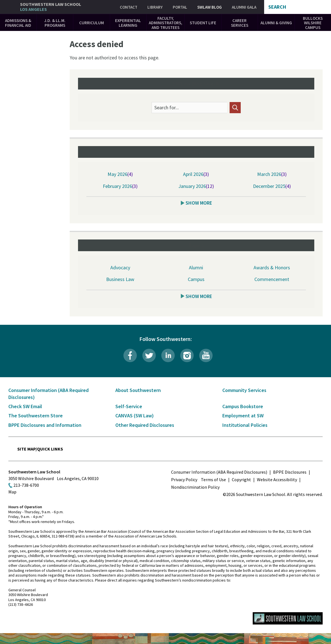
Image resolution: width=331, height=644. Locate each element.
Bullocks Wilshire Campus (313, 23)
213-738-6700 (26, 485)
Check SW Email (25, 406)
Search (277, 7)
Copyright (241, 480)
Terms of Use (213, 480)
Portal (180, 7)
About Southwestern (138, 390)
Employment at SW (243, 416)
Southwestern (51, 7)
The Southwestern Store (36, 416)
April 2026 (193, 174)
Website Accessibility (277, 480)
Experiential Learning (128, 23)
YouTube (206, 355)
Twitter (149, 355)
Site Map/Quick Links (40, 449)
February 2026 (117, 186)
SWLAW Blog (210, 7)
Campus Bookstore (243, 406)
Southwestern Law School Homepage (288, 618)
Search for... (167, 108)
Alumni (196, 267)
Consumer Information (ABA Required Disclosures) (219, 472)
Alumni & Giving (276, 23)
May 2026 (117, 174)
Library (155, 7)
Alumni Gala (244, 7)
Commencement (272, 279)
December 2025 (269, 186)
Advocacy (120, 267)
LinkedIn (168, 355)
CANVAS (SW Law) (135, 416)
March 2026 (269, 174)
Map (12, 492)
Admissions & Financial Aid (18, 23)
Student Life (203, 23)
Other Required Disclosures (145, 425)
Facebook (130, 355)
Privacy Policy (184, 480)
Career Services (240, 23)
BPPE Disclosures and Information (45, 425)
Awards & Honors (272, 267)
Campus (196, 279)
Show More (199, 203)
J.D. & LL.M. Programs (55, 23)
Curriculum (92, 23)
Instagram (187, 355)
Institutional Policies (245, 425)
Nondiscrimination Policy (195, 487)
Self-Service (129, 406)
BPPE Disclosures (290, 472)
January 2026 (192, 186)
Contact (129, 7)
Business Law (120, 279)
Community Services (244, 390)
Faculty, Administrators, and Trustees (165, 23)
